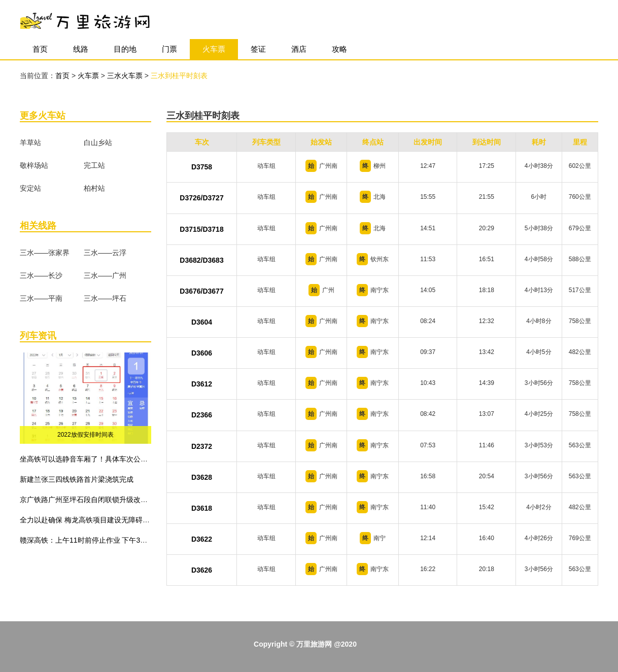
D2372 (202, 446)
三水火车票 (126, 76)
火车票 (214, 49)
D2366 (202, 415)
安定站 (30, 188)
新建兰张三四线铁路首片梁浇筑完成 (77, 479)
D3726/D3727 (201, 198)
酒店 (299, 49)
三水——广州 (105, 275)
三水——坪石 (105, 298)
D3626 (202, 570)
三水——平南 (41, 298)
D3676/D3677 (201, 291)
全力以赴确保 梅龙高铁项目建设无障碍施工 (88, 520)
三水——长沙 (41, 275)
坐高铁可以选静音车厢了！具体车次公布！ (87, 459)
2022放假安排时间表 (85, 435)
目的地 (125, 49)
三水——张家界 (45, 253)
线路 (81, 49)
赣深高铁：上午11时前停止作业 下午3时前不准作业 (101, 540)
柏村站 (94, 188)
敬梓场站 (34, 165)
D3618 (202, 508)
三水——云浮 (105, 253)
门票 (169, 49)
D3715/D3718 (201, 229)
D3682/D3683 (201, 260)
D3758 (202, 167)
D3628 (202, 477)
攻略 (339, 49)
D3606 (202, 353)
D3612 (202, 384)
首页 (40, 49)
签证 (258, 49)
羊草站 (30, 143)
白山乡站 (98, 143)
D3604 (202, 322)
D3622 (202, 539)
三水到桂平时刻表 (179, 76)
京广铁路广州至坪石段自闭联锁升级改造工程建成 (98, 500)
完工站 (94, 165)
